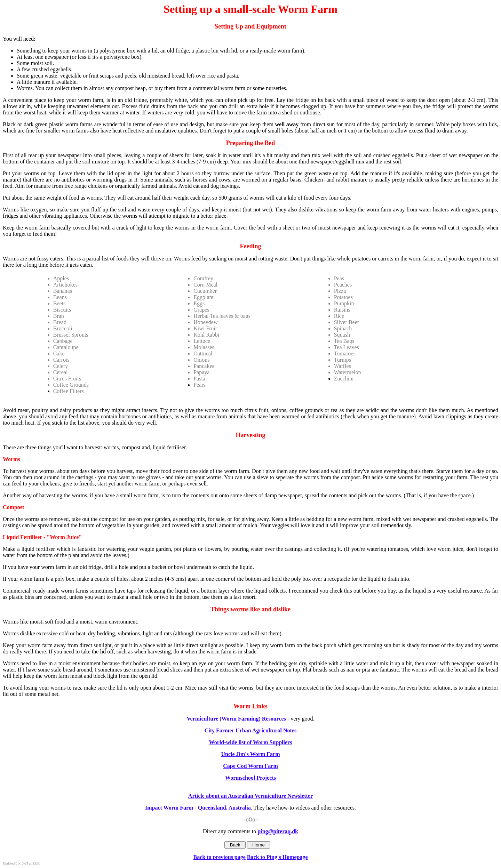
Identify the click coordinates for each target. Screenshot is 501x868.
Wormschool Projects (250, 778)
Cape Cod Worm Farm (250, 766)
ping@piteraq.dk (278, 831)
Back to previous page (219, 857)
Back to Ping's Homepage (277, 857)
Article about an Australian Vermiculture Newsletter (250, 796)
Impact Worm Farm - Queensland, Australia (198, 808)
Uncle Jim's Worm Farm (250, 754)
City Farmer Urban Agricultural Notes (251, 730)
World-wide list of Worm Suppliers (251, 742)
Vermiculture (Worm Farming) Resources (236, 719)
